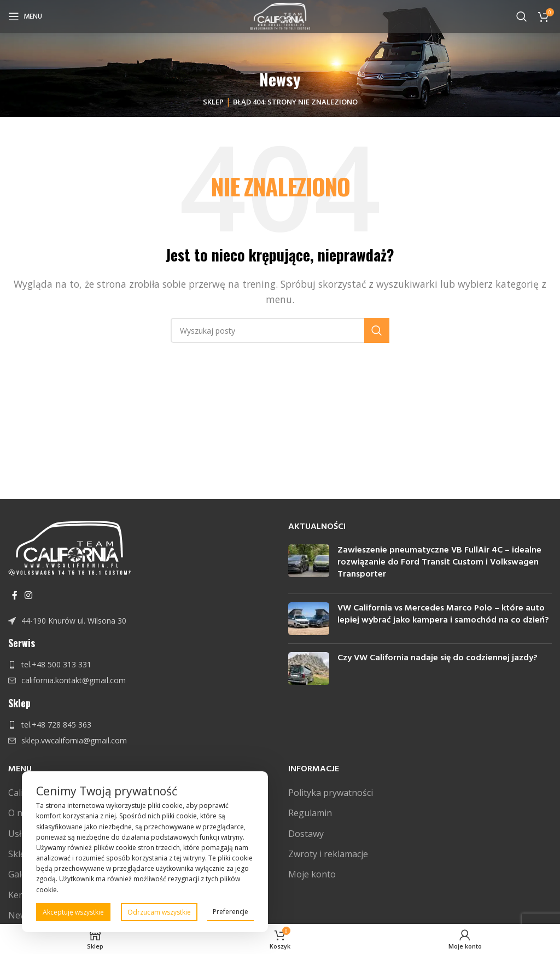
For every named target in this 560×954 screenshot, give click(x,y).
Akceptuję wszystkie (73, 912)
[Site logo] (280, 15)
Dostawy (306, 834)
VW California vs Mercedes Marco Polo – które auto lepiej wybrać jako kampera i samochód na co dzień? (443, 614)
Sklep (213, 102)
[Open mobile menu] (25, 16)
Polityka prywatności (331, 793)
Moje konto (312, 874)
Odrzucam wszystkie (159, 912)
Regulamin (310, 813)
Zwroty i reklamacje (328, 854)
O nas (20, 813)
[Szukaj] (522, 16)
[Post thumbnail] (309, 565)
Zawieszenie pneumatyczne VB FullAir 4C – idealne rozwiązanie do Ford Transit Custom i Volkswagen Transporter (439, 563)
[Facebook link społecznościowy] (14, 595)
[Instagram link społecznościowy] (28, 595)
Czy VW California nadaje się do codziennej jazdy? (437, 658)
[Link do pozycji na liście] (140, 621)
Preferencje (231, 912)
